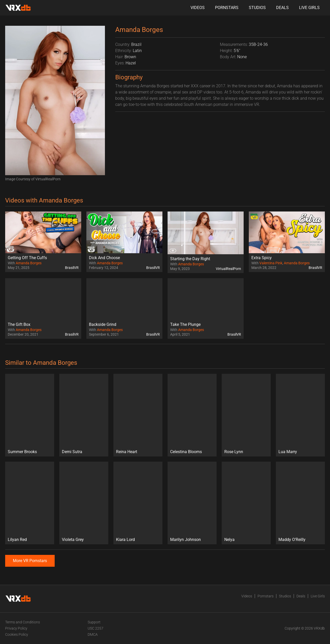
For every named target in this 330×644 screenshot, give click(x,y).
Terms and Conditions (23, 622)
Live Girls (309, 8)
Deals (282, 8)
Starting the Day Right (190, 259)
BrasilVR (72, 268)
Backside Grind (103, 324)
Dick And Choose (104, 258)
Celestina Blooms (186, 452)
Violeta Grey (73, 540)
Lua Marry (288, 452)
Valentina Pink (271, 263)
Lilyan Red (17, 540)
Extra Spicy (262, 258)
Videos (198, 8)
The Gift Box (19, 324)
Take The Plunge (185, 324)
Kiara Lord (125, 540)
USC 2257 (96, 628)
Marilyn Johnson (185, 540)
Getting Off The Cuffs (27, 258)
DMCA (93, 634)
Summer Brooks (22, 452)
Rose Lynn (234, 452)
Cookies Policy (17, 634)
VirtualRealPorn (228, 269)
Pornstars (227, 8)
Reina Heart (127, 452)
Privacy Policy (16, 628)
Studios (257, 8)
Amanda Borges (29, 263)
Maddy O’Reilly (292, 540)
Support (94, 622)
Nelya (229, 540)
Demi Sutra (72, 452)
